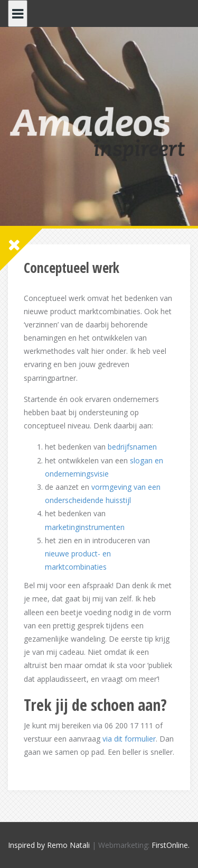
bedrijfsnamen (132, 447)
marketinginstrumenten (85, 527)
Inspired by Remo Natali (49, 845)
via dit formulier (129, 739)
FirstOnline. (171, 845)
